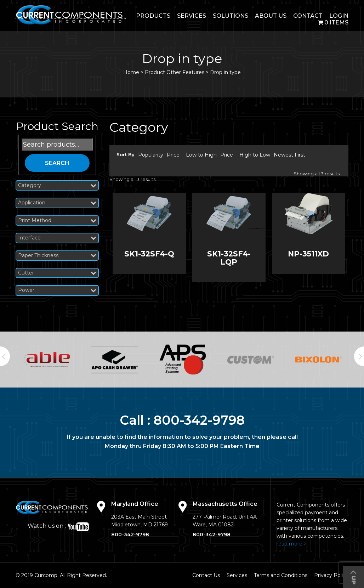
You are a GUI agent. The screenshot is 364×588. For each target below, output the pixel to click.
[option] (47, 360)
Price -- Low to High (192, 155)
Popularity (151, 155)
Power (57, 290)
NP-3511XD (308, 254)
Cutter (57, 273)
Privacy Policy (331, 575)
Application (57, 203)
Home (131, 72)
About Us (271, 16)
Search (57, 163)
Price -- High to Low (245, 155)
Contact (308, 16)
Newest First (289, 155)
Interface (57, 238)
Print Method (57, 220)
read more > (292, 544)
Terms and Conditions (281, 575)
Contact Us (206, 575)
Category (57, 185)
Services (192, 16)
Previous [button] (5, 356)
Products (153, 16)
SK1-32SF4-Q (149, 254)
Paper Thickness (57, 256)
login (339, 16)
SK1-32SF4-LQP (229, 258)
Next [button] (359, 356)
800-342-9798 (199, 420)
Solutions (231, 16)
